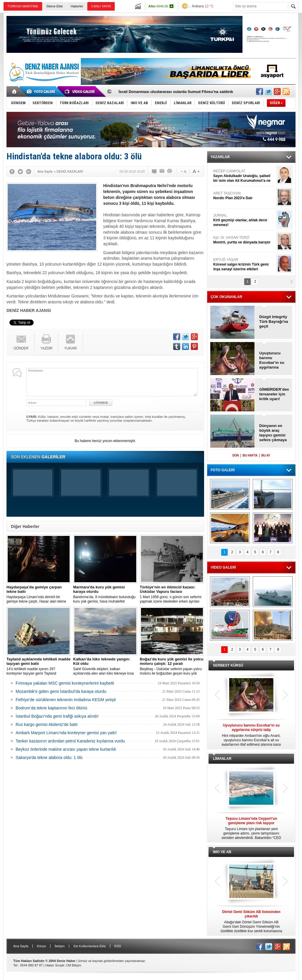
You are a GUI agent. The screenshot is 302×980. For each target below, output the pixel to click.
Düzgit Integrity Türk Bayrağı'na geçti (274, 322)
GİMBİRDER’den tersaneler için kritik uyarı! (274, 394)
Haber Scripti (55, 965)
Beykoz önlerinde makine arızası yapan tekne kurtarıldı (66, 749)
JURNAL (244, 220)
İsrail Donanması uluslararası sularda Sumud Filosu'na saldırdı (176, 92)
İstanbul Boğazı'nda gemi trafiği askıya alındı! (57, 716)
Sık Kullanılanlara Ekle (90, 946)
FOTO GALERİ (223, 470)
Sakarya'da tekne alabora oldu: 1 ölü (49, 758)
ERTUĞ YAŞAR (244, 265)
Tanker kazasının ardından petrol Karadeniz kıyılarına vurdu (70, 741)
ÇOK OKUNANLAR (226, 297)
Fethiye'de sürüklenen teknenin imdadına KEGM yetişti (66, 700)
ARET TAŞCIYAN (244, 196)
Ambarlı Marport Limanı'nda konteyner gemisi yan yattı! (66, 733)
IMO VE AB (222, 852)
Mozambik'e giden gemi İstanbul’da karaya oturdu (61, 691)
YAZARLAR (220, 157)
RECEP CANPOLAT (244, 176)
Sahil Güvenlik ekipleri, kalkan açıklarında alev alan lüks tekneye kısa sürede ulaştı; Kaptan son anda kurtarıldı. (105, 666)
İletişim (60, 946)
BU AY (266, 455)
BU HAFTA (250, 455)
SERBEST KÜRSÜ (228, 665)
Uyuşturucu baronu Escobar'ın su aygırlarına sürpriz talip (272, 360)
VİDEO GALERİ (223, 567)
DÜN (236, 455)
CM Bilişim (73, 965)
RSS (118, 946)
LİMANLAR (222, 759)
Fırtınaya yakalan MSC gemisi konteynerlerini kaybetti (65, 683)
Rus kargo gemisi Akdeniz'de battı (47, 724)
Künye (41, 946)
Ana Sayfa (21, 946)
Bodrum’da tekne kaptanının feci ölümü (51, 708)
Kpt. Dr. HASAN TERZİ (244, 240)
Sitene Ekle (55, 6)
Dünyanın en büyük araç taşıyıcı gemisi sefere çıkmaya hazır (273, 433)
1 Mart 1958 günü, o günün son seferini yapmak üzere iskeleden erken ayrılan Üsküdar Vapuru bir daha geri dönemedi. (172, 594)
